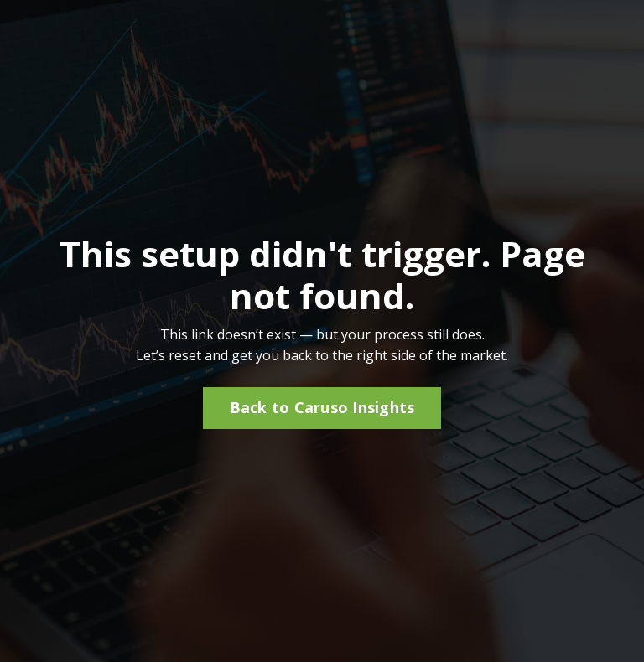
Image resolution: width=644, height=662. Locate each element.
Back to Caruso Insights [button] (322, 407)
